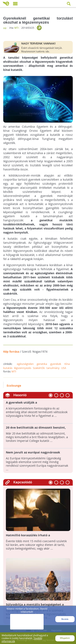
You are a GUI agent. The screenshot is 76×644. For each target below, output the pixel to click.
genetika (42, 364)
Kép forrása (11, 352)
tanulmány (53, 368)
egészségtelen (25, 364)
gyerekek (56, 364)
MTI (17, 28)
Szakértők (39, 368)
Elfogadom (65, 638)
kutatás (8, 368)
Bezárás (65, 621)
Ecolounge (14, 386)
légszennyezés (23, 368)
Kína (67, 364)
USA (64, 368)
